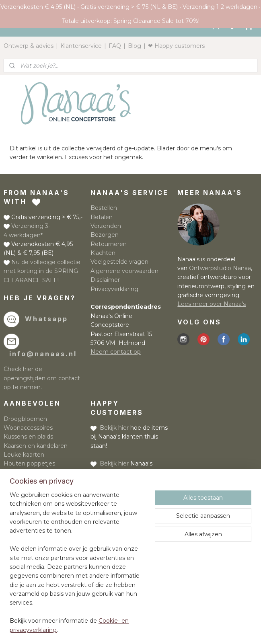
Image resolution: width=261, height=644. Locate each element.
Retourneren (109, 244)
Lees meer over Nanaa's (212, 304)
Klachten (103, 253)
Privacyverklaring (114, 289)
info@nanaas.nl (43, 354)
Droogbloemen (25, 419)
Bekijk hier (114, 428)
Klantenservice (81, 46)
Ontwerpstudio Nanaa (220, 268)
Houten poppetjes (29, 464)
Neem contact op (116, 352)
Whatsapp (46, 319)
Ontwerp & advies (29, 46)
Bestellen (104, 208)
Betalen (102, 217)
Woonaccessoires (28, 428)
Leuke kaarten (24, 455)
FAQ (115, 46)
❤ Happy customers (176, 46)
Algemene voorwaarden (124, 271)
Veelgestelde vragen (119, 262)
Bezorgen (105, 235)
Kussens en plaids (28, 437)
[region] (77, 567)
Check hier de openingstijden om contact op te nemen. (42, 378)
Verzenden (106, 226)
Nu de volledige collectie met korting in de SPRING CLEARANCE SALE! (42, 271)
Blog (135, 46)
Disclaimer (105, 280)
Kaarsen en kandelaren (36, 446)
